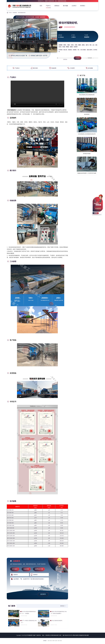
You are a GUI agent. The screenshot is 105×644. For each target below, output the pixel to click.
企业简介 (74, 6)
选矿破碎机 (87, 114)
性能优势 (52, 68)
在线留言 (96, 213)
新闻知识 (57, 6)
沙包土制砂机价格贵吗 (56, 621)
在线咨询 (78, 58)
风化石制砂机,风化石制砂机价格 (87, 95)
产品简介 (16, 68)
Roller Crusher (55, 641)
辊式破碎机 (15, 13)
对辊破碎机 (81, 635)
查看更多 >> (63, 606)
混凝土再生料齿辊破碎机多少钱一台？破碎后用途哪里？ (58, 612)
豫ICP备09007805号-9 (68, 635)
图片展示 (34, 68)
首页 (41, 6)
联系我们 (83, 6)
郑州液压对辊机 (87, 154)
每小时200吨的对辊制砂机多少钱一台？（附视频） (28, 612)
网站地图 (87, 635)
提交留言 (43, 594)
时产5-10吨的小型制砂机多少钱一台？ (28, 621)
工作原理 (71, 68)
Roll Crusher (50, 641)
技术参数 (89, 68)
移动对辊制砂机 (12, 110)
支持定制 (90, 58)
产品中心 (48, 6)
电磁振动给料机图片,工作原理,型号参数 (87, 173)
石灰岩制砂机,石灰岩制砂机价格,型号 (87, 134)
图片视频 (65, 6)
